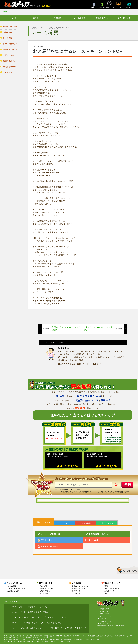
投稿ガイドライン (106, 621)
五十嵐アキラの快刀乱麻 (16, 588)
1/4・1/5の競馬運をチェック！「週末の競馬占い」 (40, 623)
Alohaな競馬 (12, 586)
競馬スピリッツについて (81, 586)
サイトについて (124, 18)
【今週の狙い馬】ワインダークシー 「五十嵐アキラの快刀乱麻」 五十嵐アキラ (52, 628)
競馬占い (108, 586)
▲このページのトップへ (127, 570)
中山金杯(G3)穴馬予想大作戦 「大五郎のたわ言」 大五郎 (43, 617)
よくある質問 (80, 18)
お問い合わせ (105, 614)
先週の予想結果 (45, 591)
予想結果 (58, 18)
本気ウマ (108, 593)
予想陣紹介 (76, 591)
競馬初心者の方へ (79, 588)
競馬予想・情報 (46, 583)
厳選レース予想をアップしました (33, 607)
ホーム (14, 18)
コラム (36, 18)
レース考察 (44, 593)
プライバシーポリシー (108, 616)
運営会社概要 (105, 609)
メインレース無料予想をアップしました (36, 612)
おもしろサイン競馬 (112, 588)
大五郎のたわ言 (13, 591)
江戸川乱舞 (63, 348)
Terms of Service (60, 641)
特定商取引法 (105, 611)
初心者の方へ (102, 18)
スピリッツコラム (14, 583)
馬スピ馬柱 (44, 586)
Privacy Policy (46, 641)
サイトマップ (105, 624)
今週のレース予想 (46, 588)
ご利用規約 (104, 619)
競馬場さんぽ (109, 591)
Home (5, 12)
